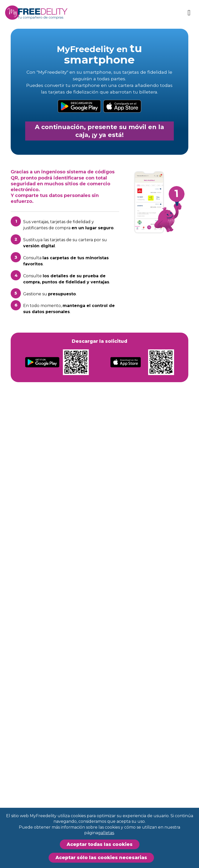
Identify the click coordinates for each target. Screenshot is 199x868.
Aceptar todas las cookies (100, 844)
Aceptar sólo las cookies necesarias (101, 858)
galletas (106, 833)
